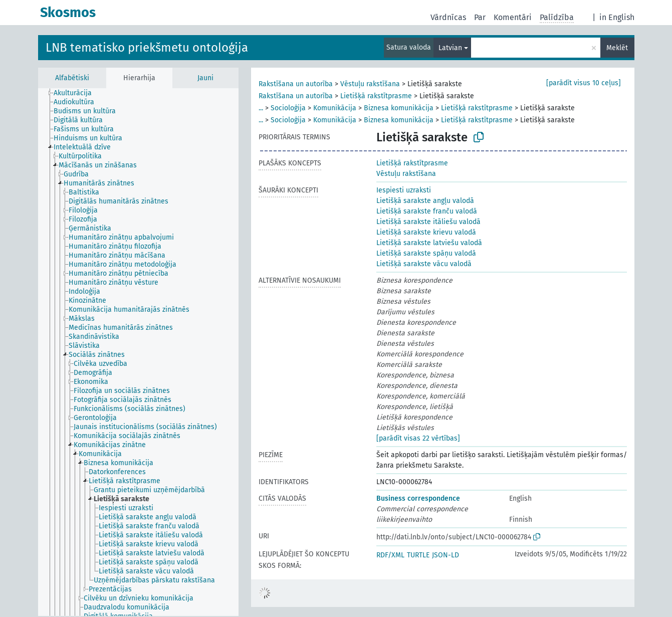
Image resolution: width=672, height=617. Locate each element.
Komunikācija (335, 108)
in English (617, 17)
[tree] (138, 352)
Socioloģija (288, 108)
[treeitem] (77, 93)
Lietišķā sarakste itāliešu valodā (428, 222)
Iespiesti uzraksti (404, 190)
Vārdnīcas (448, 17)
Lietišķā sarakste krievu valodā (426, 232)
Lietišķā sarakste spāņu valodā (426, 253)
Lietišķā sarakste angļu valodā (425, 201)
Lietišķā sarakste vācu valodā (424, 264)
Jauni (205, 78)
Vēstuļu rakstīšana (370, 84)
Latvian (450, 48)
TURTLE (418, 555)
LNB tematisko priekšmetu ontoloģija (147, 48)
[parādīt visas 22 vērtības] (418, 438)
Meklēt (617, 48)
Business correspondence (418, 498)
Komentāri (513, 17)
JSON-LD (445, 555)
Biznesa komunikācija (399, 108)
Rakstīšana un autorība (296, 84)
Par (480, 17)
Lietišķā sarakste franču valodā (427, 211)
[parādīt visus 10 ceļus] (584, 83)
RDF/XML (390, 555)
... (261, 108)
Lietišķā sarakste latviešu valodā (429, 243)
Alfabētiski (72, 78)
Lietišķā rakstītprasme (376, 96)
